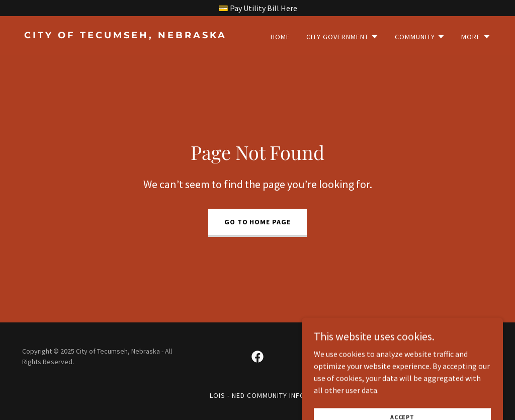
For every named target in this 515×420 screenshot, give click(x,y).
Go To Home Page (258, 222)
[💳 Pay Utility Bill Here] (257, 8)
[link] (137, 35)
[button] (342, 37)
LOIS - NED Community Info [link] (257, 395)
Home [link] (280, 37)
